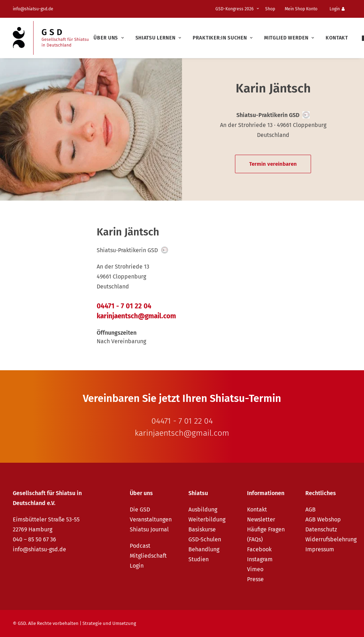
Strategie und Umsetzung (109, 623)
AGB (311, 509)
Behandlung (204, 549)
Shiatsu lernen (158, 38)
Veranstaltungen (151, 519)
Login (337, 9)
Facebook (259, 549)
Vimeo (255, 569)
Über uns (109, 38)
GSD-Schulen (205, 539)
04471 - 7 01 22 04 (124, 306)
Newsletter (261, 519)
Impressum (320, 549)
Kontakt (337, 38)
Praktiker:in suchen (223, 38)
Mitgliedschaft (148, 556)
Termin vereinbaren (273, 164)
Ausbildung (203, 509)
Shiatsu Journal (149, 529)
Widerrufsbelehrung (331, 539)
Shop (270, 9)
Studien (199, 559)
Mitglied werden (289, 38)
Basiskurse (202, 529)
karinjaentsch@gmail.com (136, 316)
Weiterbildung (207, 519)
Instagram (260, 559)
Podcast (140, 546)
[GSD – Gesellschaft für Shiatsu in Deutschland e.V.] (51, 38)
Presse (255, 579)
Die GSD (140, 509)
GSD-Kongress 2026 (237, 9)
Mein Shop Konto (301, 9)
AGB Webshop (323, 519)
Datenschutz (321, 529)
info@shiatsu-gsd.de (33, 9)
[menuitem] (238, 9)
